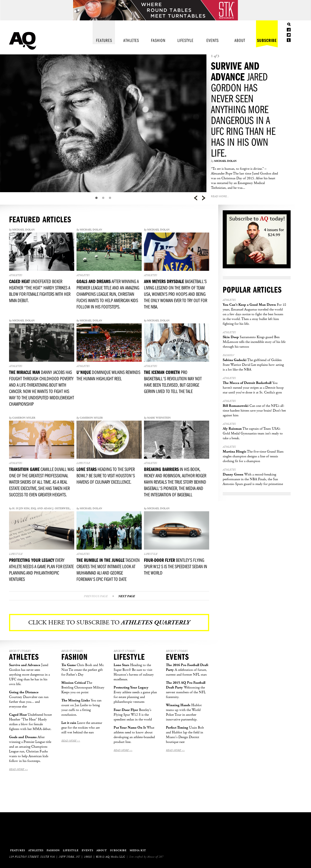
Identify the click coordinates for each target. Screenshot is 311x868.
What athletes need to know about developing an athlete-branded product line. (134, 735)
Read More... (220, 196)
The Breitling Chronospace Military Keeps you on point (83, 687)
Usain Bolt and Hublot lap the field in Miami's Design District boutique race (185, 735)
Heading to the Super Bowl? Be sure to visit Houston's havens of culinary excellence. (134, 672)
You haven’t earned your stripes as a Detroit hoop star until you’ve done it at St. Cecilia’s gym (253, 388)
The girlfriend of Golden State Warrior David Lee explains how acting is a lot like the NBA (253, 365)
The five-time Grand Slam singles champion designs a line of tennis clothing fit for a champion (253, 456)
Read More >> (18, 769)
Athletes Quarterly (23, 41)
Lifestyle (185, 40)
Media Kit (138, 850)
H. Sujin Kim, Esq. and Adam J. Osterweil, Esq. (45, 508)
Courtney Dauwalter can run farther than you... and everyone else (29, 699)
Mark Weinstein (159, 418)
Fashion (158, 40)
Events (213, 40)
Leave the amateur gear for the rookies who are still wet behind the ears (82, 728)
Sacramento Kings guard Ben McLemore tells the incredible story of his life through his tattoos (254, 342)
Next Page (126, 596)
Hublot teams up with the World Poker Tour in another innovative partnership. (184, 712)
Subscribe (267, 40)
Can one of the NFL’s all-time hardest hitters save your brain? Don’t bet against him (254, 411)
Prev (196, 198)
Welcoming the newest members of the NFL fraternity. (186, 690)
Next (204, 198)
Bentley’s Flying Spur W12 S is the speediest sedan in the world (133, 715)
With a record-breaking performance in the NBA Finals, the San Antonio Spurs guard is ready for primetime (253, 479)
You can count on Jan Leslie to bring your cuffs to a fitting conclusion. (81, 708)
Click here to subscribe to (109, 623)
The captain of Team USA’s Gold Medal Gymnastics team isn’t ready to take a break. (253, 433)
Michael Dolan (225, 161)
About (240, 40)
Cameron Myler (24, 418)
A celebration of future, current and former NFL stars (187, 670)
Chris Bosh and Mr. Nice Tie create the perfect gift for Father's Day (83, 670)
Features (104, 40)
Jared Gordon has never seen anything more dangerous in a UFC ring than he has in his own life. (243, 109)
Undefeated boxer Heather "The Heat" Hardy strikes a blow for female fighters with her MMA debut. (30, 722)
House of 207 (155, 857)
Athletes (131, 40)
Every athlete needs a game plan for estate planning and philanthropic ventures (135, 695)
